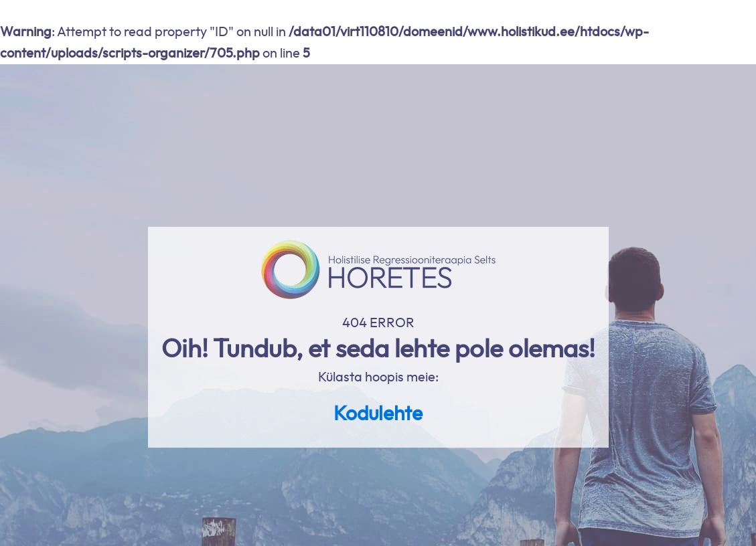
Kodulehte (378, 414)
